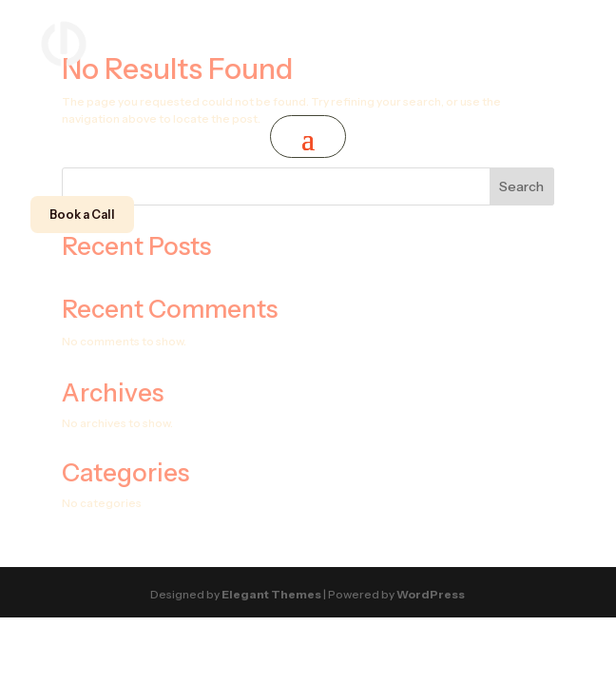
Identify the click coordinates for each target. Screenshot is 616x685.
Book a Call (82, 215)
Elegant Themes (271, 594)
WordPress (431, 594)
